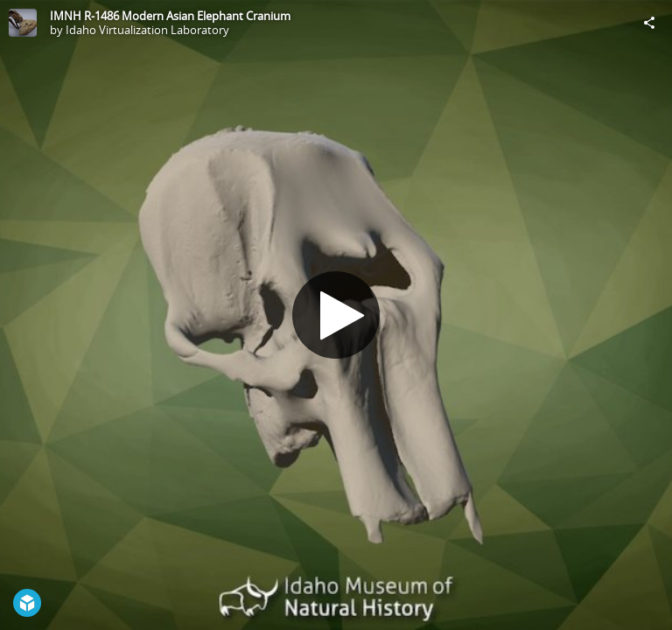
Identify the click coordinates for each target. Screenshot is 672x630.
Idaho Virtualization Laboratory (147, 30)
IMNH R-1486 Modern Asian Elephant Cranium (170, 16)
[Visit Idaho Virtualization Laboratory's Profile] (23, 23)
